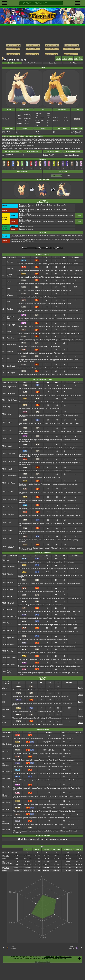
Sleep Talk (11, 603)
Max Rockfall (7, 803)
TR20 (4, 582)
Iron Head (11, 644)
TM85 (4, 539)
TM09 (4, 393)
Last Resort (11, 366)
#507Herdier (13, 948)
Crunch (10, 331)
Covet (4, 723)
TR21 (4, 590)
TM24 (4, 422)
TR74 (4, 644)
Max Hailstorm (7, 771)
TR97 (4, 672)
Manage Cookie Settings (64, 957)
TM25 (4, 430)
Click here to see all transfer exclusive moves (42, 839)
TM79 (4, 531)
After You (5, 688)
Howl (4, 695)
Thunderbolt (11, 567)
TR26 (4, 596)
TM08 (4, 387)
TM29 (4, 439)
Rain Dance (11, 453)
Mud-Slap (6, 710)
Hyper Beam (12, 387)
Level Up (38, 248)
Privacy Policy (49, 957)
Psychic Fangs (10, 672)
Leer (9, 289)
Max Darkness (7, 816)
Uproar (10, 623)
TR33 (4, 616)
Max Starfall (6, 787)
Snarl (9, 539)
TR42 (4, 638)
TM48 (4, 483)
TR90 (4, 664)
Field (69, 176)
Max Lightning (7, 744)
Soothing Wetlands (48, 216)
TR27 (4, 603)
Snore (10, 422)
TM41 (4, 476)
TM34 (4, 462)
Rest (9, 414)
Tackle (9, 282)
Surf (9, 560)
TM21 (4, 414)
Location (65, 59)
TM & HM (48, 248)
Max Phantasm (6, 765)
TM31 (4, 446)
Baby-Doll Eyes (10, 317)
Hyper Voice (11, 638)
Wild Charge (11, 658)
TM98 (4, 547)
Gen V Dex (73, 63)
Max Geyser (6, 779)
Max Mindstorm (6, 795)
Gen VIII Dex (12, 63)
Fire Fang (10, 269)
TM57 (4, 491)
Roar (9, 359)
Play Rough (11, 325)
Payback (10, 491)
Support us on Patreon (42, 962)
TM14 (4, 400)
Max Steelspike (6, 822)
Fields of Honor (36, 216)
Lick (4, 702)
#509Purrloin (71, 948)
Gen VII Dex (32, 63)
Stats (76, 59)
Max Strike (6, 752)
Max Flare (6, 737)
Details (79, 216)
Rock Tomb (11, 483)
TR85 (4, 651)
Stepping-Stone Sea (61, 216)
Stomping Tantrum (11, 547)
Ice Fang (10, 262)
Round (10, 522)
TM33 (4, 453)
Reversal (10, 351)
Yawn (4, 716)
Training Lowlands (25, 214)
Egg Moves (81, 59)
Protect (10, 430)
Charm (10, 439)
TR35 (4, 623)
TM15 (4, 407)
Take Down (11, 338)
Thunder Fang (10, 275)
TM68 (4, 514)
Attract (10, 446)
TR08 (4, 567)
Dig (9, 407)
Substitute (11, 582)
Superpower (11, 630)
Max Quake (6, 809)
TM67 (4, 507)
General (58, 59)
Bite (8, 302)
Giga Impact (11, 373)
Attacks (71, 59)
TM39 (4, 469)
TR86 (4, 658)
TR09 (4, 574)
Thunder (10, 574)
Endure (10, 596)
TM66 (4, 499)
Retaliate (10, 309)
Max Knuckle (7, 758)
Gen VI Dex (53, 63)
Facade (10, 469)
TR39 (4, 630)
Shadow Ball (12, 616)
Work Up (10, 295)
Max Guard (6, 830)
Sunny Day (11, 462)
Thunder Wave (12, 400)
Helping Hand (12, 345)
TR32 (4, 610)
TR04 (4, 560)
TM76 (4, 522)
